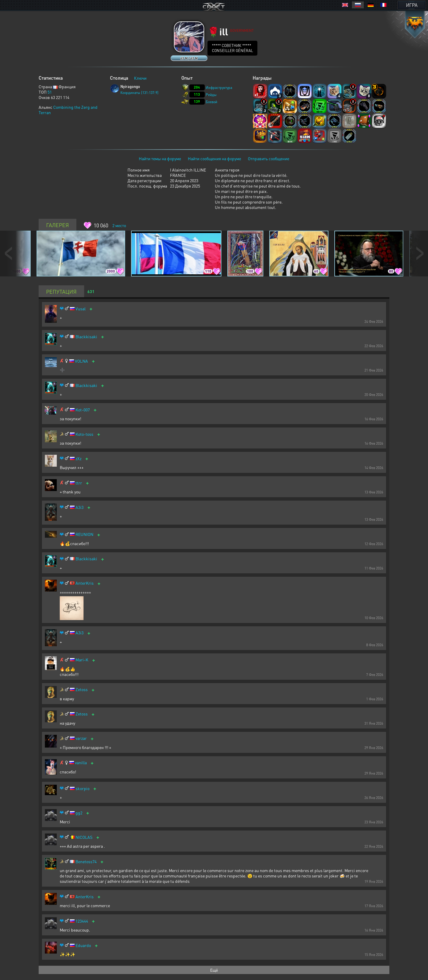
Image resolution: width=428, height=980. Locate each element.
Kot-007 (83, 410)
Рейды (211, 95)
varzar (81, 738)
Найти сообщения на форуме (214, 158)
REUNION (84, 534)
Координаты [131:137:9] (139, 93)
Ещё (214, 970)
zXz (78, 458)
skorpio (82, 788)
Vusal (81, 309)
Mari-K (82, 660)
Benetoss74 (86, 862)
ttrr (79, 483)
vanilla (81, 763)
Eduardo (83, 945)
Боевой (211, 102)
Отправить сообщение (269, 158)
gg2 (79, 813)
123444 (82, 921)
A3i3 (80, 507)
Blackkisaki (86, 337)
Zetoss (82, 689)
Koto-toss (84, 434)
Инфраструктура (219, 88)
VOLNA (81, 361)
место (119, 225)
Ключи (140, 78)
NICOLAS (84, 837)
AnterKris (85, 583)
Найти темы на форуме (160, 158)
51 (50, 92)
